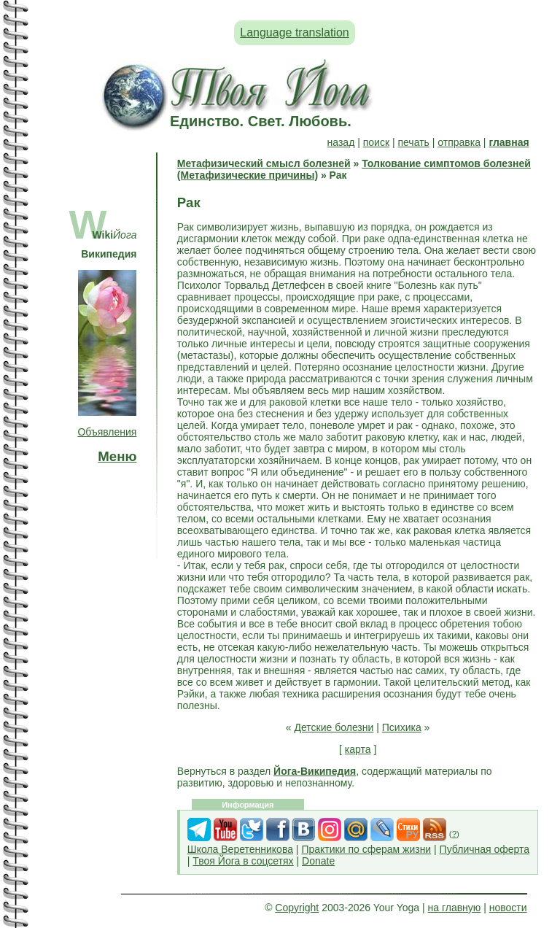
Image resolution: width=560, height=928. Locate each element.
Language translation (294, 32)
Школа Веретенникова (240, 849)
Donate (318, 861)
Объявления (107, 432)
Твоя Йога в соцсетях (243, 861)
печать (413, 142)
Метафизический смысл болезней (264, 163)
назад (341, 142)
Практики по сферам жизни (366, 849)
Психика (402, 727)
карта (358, 749)
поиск (376, 142)
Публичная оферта (485, 849)
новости (508, 908)
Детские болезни (334, 727)
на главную (455, 908)
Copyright (297, 908)
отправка (459, 142)
